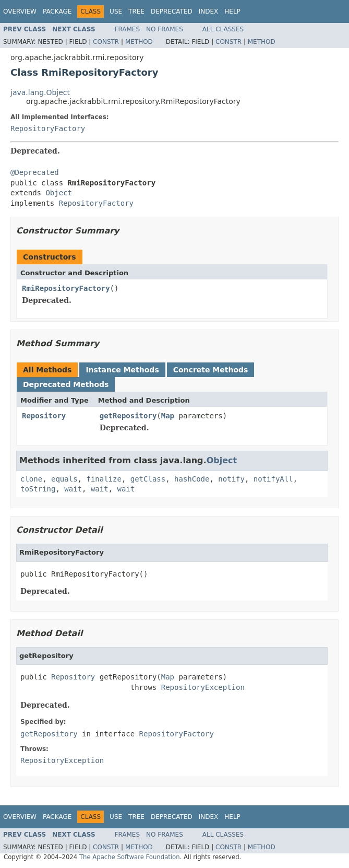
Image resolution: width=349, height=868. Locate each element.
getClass (148, 479)
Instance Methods (122, 370)
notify (231, 479)
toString (38, 489)
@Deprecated (35, 172)
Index (209, 11)
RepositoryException (203, 687)
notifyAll (273, 479)
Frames (128, 29)
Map (168, 416)
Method (139, 42)
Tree (136, 11)
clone (31, 479)
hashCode (192, 479)
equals (64, 479)
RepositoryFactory (48, 128)
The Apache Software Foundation (130, 857)
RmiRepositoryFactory (66, 288)
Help (232, 11)
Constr (106, 42)
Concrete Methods (211, 370)
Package (57, 11)
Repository (44, 416)
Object (59, 193)
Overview (20, 11)
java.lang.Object (40, 92)
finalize (104, 479)
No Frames (165, 29)
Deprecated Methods (66, 384)
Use (116, 11)
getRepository (128, 416)
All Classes (223, 29)
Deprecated (172, 11)
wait (73, 489)
